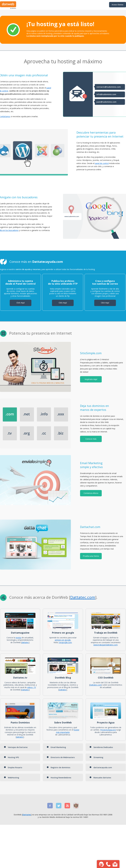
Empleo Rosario (13, 767)
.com (91, 597)
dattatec (25, 642)
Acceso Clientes (118, 5)
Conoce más (91, 439)
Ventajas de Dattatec (16, 747)
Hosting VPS (11, 757)
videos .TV (31, 687)
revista (18, 638)
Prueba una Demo (91, 556)
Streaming (96, 757)
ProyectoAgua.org (108, 730)
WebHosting (11, 778)
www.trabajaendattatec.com (106, 645)
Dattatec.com (96, 685)
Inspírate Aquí (91, 379)
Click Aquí (20, 303)
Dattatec (78, 597)
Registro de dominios (58, 767)
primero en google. (63, 640)
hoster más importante (68, 731)
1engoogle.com (65, 642)
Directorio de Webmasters (61, 757)
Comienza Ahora (91, 493)
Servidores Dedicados (101, 747)
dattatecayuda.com (101, 767)
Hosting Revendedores (59, 778)
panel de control (102, 163)
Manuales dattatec (100, 778)
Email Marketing (56, 747)
